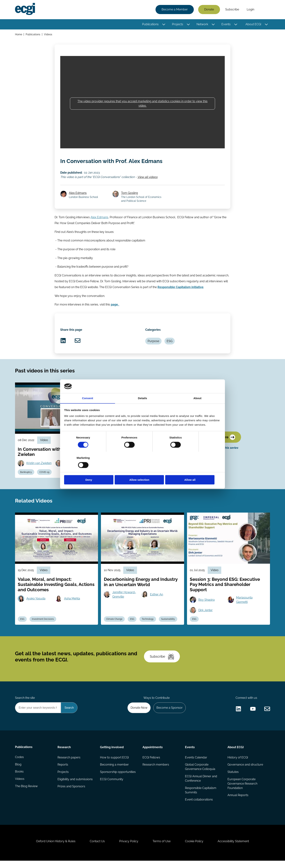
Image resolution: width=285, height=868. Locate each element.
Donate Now (139, 713)
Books (19, 778)
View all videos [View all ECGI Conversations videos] (148, 178)
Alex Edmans (78, 194)
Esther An (157, 599)
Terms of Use (162, 848)
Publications (150, 24)
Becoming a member (114, 771)
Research (64, 753)
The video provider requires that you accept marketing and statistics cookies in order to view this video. (142, 104)
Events (226, 24)
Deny (90, 470)
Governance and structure (245, 771)
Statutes (233, 778)
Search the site (25, 703)
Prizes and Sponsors (71, 793)
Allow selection (142, 470)
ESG (170, 343)
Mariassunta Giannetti (244, 604)
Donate (209, 10)
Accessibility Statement (234, 848)
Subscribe (232, 10)
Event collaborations (199, 806)
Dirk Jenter (206, 614)
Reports (63, 771)
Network (202, 24)
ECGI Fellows (151, 763)
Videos (48, 34)
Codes (19, 763)
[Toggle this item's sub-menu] (164, 24)
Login (250, 10)
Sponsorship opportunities (118, 778)
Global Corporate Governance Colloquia (200, 773)
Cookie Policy (195, 848)
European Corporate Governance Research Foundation (242, 790)
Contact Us (97, 848)
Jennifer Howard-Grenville (124, 599)
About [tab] (197, 408)
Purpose (154, 343)
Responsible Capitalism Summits (201, 796)
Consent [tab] (88, 408)
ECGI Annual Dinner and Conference (201, 784)
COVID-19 (45, 475)
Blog (18, 771)
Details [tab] (142, 408)
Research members (156, 771)
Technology (148, 623)
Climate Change (114, 623)
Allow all (195, 470)
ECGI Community (112, 785)
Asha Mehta (72, 603)
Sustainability (169, 623)
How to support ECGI (114, 763)
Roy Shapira (207, 604)
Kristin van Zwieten (39, 466)
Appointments (153, 753)
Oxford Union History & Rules (55, 848)
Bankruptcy (26, 475)
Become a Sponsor (169, 713)
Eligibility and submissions (75, 785)
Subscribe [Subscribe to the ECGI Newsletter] (162, 662)
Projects (177, 24)
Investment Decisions (43, 623)
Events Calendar (196, 763)
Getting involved (112, 753)
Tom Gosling (130, 194)
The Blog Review (26, 793)
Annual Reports (238, 801)
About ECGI (253, 24)
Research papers (69, 763)
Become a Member (174, 10)
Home (19, 34)
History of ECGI (238, 763)
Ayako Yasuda (36, 603)
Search (264, 10)
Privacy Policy (129, 848)
